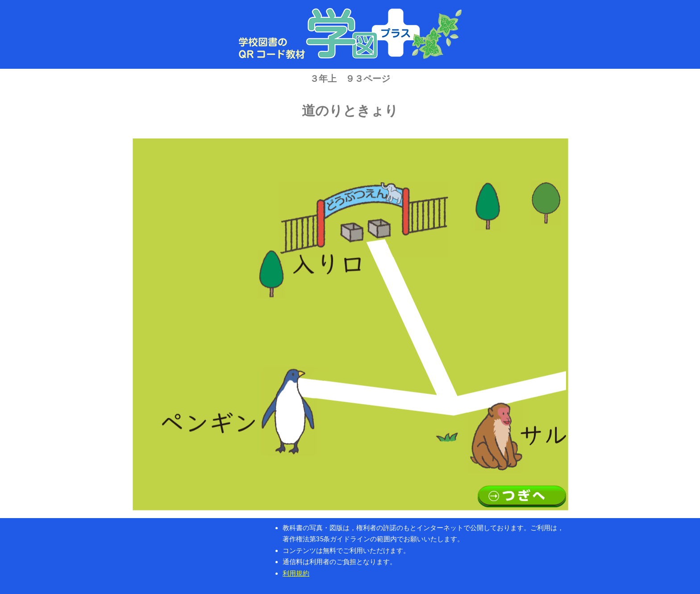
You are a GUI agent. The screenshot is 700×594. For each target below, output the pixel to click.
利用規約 (296, 573)
